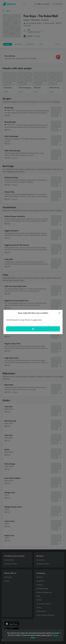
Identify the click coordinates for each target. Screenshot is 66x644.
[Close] (59, 313)
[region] (33, 635)
